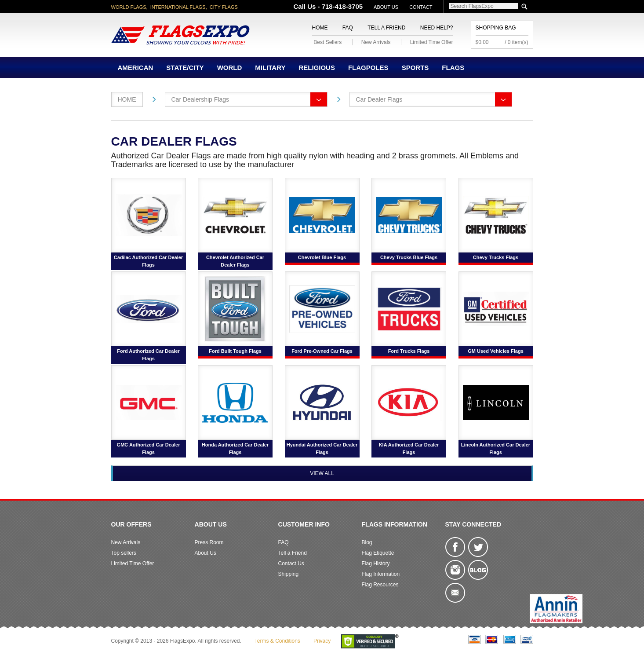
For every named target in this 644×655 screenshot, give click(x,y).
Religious (317, 68)
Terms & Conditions (277, 641)
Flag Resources (380, 585)
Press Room (209, 542)
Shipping (289, 574)
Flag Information (381, 574)
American (136, 68)
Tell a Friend (386, 28)
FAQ (348, 28)
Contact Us (291, 564)
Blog (367, 542)
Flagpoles (368, 68)
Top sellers (124, 553)
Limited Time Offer (432, 42)
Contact (421, 7)
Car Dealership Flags (200, 99)
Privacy (322, 641)
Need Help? (437, 28)
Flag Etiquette (378, 553)
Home (320, 28)
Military (270, 68)
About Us (386, 7)
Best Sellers (327, 42)
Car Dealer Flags (379, 99)
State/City (185, 68)
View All (322, 473)
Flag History (376, 564)
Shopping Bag (496, 28)
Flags (453, 68)
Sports (415, 68)
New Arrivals (376, 42)
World (230, 68)
